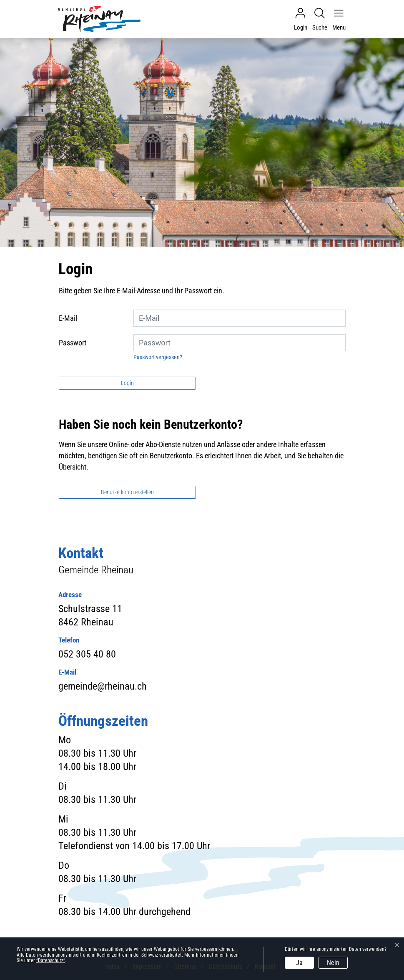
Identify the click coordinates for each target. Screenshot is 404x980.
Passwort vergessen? (158, 357)
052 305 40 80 (87, 654)
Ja (299, 963)
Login (127, 383)
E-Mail (68, 318)
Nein (333, 963)
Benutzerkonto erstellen (127, 492)
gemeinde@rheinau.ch (103, 686)
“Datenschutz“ (51, 960)
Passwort (73, 343)
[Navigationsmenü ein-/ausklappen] (337, 19)
